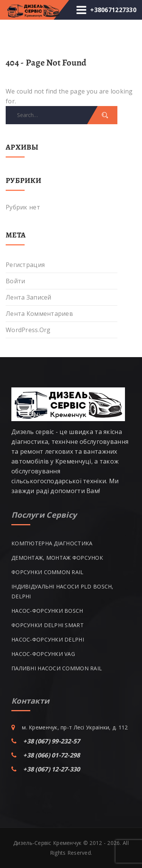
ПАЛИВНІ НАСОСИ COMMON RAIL (57, 668)
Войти (15, 281)
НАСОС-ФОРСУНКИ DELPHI (48, 639)
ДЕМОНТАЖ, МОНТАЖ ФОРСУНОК (57, 558)
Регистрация (25, 265)
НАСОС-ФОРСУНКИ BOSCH (47, 611)
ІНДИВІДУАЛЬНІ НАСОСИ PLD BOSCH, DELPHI (62, 591)
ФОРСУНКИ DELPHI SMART (48, 625)
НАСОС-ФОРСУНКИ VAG (43, 654)
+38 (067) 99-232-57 (51, 741)
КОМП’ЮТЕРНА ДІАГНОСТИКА (52, 543)
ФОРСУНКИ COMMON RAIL (48, 572)
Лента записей (29, 297)
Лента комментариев (39, 314)
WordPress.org (28, 330)
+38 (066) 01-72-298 (51, 755)
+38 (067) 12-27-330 (51, 769)
